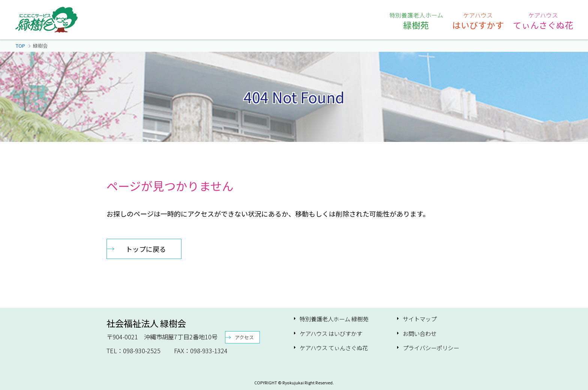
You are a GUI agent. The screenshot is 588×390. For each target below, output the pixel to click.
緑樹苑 (416, 21)
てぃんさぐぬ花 (543, 21)
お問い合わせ (420, 333)
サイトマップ (420, 319)
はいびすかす (478, 21)
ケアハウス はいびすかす (331, 333)
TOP (20, 46)
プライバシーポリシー (431, 348)
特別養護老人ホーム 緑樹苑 (334, 319)
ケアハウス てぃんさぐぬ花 (334, 348)
